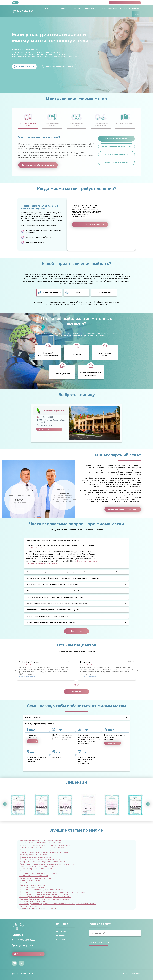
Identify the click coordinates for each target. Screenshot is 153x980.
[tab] (28, 120)
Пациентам (89, 8)
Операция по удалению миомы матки (36, 869)
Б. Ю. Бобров (31, 665)
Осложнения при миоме (116, 162)
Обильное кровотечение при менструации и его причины (44, 852)
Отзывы (101, 8)
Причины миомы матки (29, 906)
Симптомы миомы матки (116, 154)
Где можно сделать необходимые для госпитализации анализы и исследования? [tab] (63, 578)
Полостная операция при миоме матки (36, 878)
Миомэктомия (105, 292)
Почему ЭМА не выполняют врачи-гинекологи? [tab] (48, 616)
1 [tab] (75, 685)
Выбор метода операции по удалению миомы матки (42, 862)
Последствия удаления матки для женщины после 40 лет (44, 894)
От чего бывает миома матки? (116, 146)
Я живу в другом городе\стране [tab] (40, 724)
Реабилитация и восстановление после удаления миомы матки (47, 864)
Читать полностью (27, 677)
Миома (45, 8)
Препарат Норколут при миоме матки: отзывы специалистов (46, 899)
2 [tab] (78, 685)
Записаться (33, 741)
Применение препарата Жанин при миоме (38, 908)
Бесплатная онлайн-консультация (125, 3)
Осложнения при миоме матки (33, 871)
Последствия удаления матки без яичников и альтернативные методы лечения (54, 892)
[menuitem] (45, 8)
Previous (15, 671)
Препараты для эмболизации (32, 901)
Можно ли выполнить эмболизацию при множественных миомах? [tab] (57, 604)
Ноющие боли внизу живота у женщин (36, 850)
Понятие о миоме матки (30, 880)
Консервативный (51, 292)
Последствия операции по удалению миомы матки (41, 890)
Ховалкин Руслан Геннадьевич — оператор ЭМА (40, 843)
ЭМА (54, 8)
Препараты (61, 931)
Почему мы (75, 8)
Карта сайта (62, 940)
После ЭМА (25, 883)
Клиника (63, 8)
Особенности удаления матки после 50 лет (38, 873)
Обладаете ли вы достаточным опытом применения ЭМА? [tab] (53, 591)
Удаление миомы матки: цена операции (37, 866)
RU (15, 3)
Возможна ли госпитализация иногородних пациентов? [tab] (52, 585)
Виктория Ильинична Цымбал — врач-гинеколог (40, 841)
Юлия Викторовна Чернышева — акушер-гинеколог (42, 848)
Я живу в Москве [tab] (33, 718)
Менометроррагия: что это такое (34, 855)
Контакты (113, 8)
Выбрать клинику (99, 3)
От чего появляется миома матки (34, 876)
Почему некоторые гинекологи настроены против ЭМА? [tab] (52, 622)
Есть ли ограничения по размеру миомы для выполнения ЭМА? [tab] (55, 597)
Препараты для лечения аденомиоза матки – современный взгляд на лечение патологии (58, 904)
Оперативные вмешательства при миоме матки (40, 859)
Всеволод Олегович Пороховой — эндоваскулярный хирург (45, 845)
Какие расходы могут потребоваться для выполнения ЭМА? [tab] (53, 540)
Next (138, 671)
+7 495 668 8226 (26, 940)
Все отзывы (77, 692)
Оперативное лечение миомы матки (35, 857)
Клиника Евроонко (54, 411)
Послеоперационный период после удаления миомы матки (45, 897)
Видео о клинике (27, 66)
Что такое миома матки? (117, 139)
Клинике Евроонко (34, 548)
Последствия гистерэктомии (32, 887)
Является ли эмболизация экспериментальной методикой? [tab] (53, 610)
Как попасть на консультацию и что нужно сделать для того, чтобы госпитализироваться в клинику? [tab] (72, 572)
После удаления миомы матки (32, 885)
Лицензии (61, 936)
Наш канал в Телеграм (130, 8)
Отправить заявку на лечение (49, 429)
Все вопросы (77, 631)
